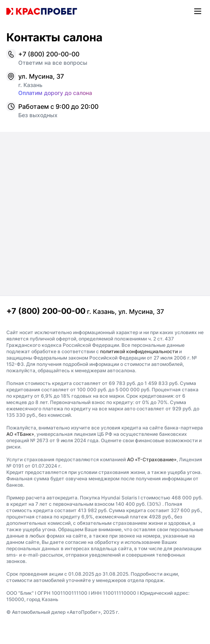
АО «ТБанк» (20, 434)
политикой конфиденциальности (139, 351)
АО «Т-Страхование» (152, 459)
